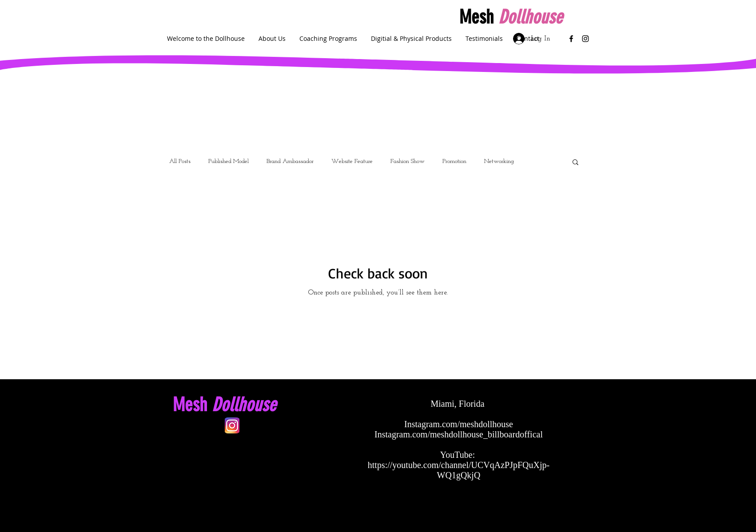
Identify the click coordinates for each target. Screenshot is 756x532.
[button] (575, 163)
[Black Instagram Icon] (585, 39)
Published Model (229, 161)
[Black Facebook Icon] (571, 39)
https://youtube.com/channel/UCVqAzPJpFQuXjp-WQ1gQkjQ (459, 470)
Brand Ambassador (290, 161)
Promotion (454, 161)
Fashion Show (408, 161)
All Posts (180, 161)
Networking (499, 161)
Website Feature (352, 161)
